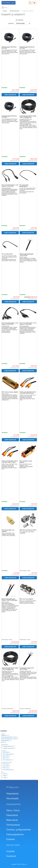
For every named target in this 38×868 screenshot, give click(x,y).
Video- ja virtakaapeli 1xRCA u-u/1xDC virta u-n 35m (10, 462)
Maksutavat (12, 820)
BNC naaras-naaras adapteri (10, 392)
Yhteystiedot (12, 794)
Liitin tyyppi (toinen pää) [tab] (6, 762)
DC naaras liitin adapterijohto (24, 186)
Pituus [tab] (2, 772)
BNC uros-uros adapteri (26, 599)
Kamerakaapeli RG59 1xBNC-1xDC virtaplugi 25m (10, 669)
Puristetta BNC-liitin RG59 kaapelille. (27, 532)
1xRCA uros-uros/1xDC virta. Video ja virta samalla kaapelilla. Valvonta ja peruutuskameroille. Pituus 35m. (10, 466)
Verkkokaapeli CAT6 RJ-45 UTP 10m (27, 48)
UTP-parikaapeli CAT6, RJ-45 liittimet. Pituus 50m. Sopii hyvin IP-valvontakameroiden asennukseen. (10, 121)
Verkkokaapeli (6, 740)
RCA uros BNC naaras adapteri (26, 462)
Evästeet (10, 839)
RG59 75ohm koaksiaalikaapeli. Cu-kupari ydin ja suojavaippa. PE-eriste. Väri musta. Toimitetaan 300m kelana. (28, 259)
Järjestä (11, 23)
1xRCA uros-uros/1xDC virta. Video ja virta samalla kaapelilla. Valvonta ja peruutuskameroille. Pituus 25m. (28, 397)
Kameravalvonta (15, 11)
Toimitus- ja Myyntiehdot (19, 830)
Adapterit (5, 735)
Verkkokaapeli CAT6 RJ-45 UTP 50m (9, 117)
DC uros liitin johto (7, 254)
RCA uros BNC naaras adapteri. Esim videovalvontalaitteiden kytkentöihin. (26, 466)
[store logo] (10, 3)
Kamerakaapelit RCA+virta (9, 737)
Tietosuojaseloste (15, 834)
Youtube (10, 851)
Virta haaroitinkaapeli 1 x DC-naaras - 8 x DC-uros (10, 324)
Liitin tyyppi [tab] (4, 751)
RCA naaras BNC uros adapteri (8, 531)
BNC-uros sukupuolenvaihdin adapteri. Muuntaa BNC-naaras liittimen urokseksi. (28, 602)
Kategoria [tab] (3, 734)
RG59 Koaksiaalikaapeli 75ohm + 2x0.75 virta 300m (9, 600)
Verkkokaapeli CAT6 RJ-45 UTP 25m (9, 48)
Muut (4, 742)
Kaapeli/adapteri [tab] (5, 745)
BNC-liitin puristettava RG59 (28, 530)
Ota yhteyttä (12, 798)
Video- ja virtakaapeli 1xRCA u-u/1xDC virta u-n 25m (28, 393)
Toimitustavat (13, 825)
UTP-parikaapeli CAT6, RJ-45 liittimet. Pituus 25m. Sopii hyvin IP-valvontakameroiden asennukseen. (10, 52)
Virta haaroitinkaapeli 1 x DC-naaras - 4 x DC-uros (28, 324)
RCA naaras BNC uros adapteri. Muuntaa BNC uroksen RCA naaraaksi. (9, 534)
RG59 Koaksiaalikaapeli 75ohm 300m (26, 255)
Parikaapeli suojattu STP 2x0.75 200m (27, 669)
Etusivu (5, 11)
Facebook (11, 856)
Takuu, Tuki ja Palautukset (13, 813)
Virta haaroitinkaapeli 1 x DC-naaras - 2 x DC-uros (10, 186)
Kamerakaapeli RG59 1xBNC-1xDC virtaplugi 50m (28, 117)
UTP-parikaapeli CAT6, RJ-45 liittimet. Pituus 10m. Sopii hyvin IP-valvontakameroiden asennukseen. (28, 52)
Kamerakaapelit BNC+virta (10, 739)
